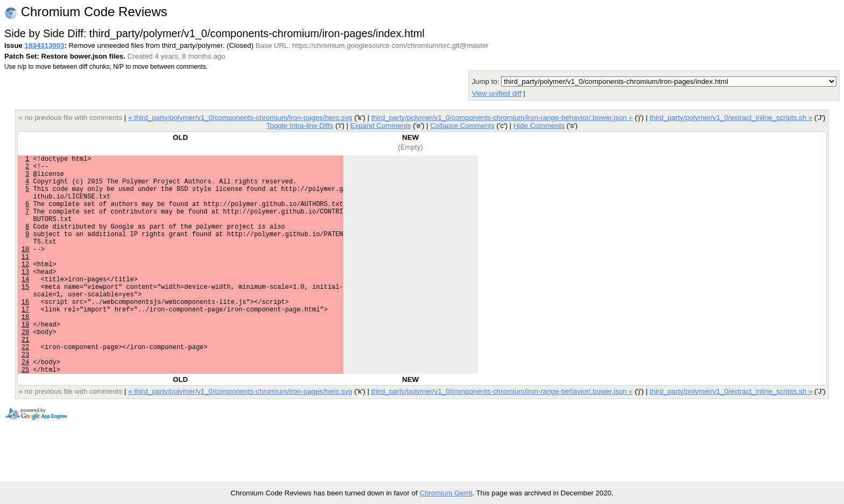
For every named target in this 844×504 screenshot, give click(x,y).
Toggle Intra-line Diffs (300, 126)
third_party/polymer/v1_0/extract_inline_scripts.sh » (731, 118)
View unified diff (496, 93)
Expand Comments (381, 126)
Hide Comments (539, 126)
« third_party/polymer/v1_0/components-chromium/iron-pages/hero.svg (240, 118)
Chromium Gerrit (446, 493)
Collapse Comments (462, 126)
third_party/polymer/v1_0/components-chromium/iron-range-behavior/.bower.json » (502, 118)
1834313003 (45, 45)
